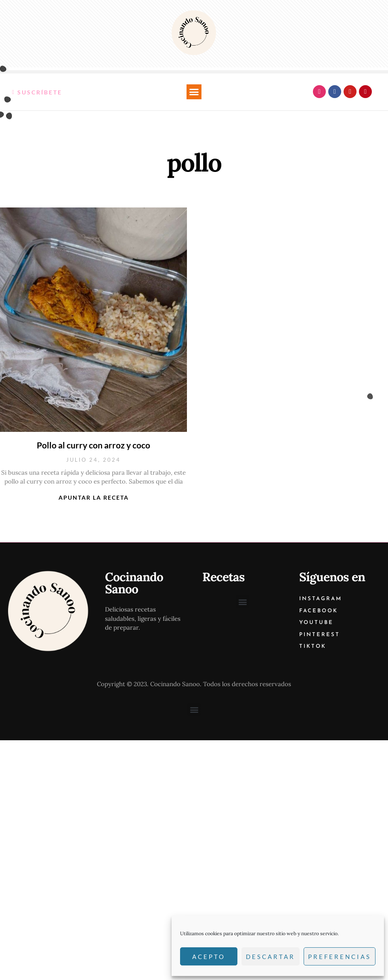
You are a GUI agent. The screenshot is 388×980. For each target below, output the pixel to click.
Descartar (271, 957)
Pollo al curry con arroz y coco (93, 445)
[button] (194, 92)
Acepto (209, 957)
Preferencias (340, 957)
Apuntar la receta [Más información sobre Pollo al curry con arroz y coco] (94, 497)
